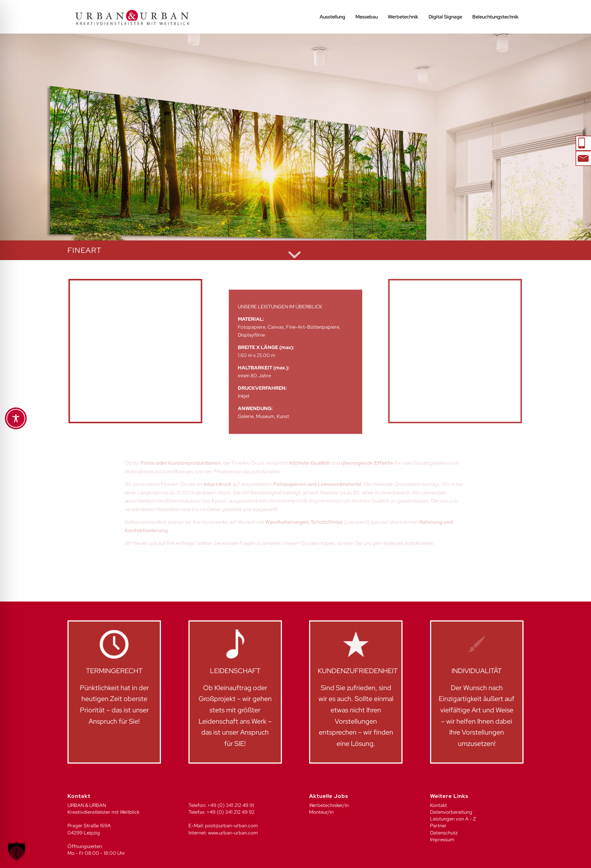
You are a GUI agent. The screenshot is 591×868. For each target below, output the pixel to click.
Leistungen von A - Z (453, 819)
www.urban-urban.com (233, 833)
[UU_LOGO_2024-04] (132, 17)
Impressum (442, 840)
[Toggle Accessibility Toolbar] (16, 418)
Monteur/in (321, 812)
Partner (438, 826)
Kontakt (439, 805)
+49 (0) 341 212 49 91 (231, 805)
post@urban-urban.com (231, 826)
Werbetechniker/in (329, 805)
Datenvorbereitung (451, 812)
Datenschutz (444, 833)
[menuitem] (332, 17)
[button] (17, 851)
